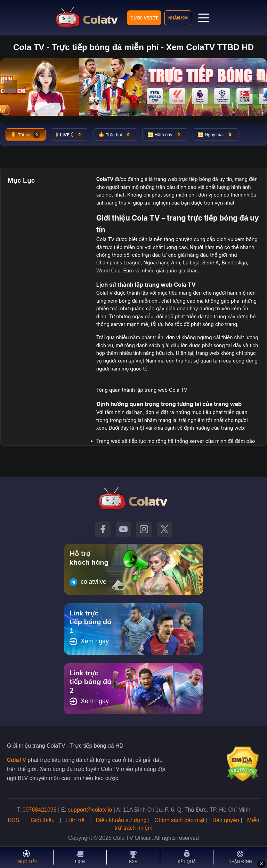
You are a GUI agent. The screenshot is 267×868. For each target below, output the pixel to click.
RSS (13, 821)
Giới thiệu (43, 821)
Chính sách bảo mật (180, 821)
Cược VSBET (144, 18)
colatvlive (88, 582)
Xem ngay (89, 642)
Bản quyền (226, 821)
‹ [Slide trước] (11, 87)
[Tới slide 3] (139, 108)
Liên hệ (75, 821)
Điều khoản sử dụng (121, 821)
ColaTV (17, 760)
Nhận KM (178, 18)
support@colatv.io (90, 810)
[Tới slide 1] (125, 108)
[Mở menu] (204, 18)
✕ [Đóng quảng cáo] (261, 864)
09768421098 (40, 810)
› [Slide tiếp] (257, 87)
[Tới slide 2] (131, 108)
